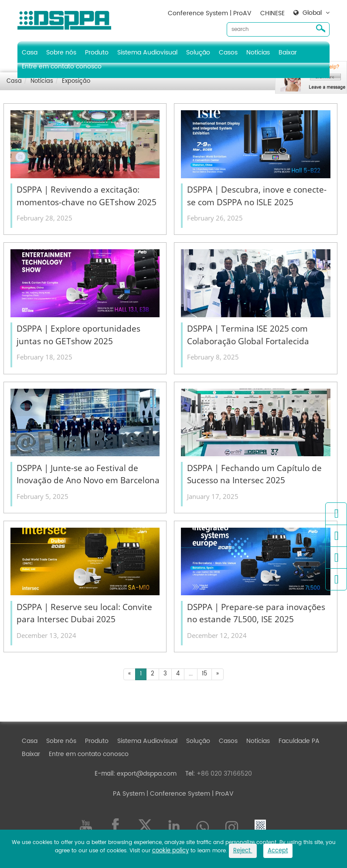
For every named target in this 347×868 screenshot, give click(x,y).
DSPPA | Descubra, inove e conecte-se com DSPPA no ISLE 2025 (257, 196)
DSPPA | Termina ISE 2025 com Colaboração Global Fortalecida (248, 335)
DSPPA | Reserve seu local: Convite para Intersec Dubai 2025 (84, 613)
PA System (129, 794)
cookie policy (170, 851)
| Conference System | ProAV (189, 794)
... (191, 674)
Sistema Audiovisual (147, 53)
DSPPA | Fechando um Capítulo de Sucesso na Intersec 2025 (254, 474)
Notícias (258, 53)
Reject (243, 851)
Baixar (288, 53)
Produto (97, 53)
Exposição (76, 81)
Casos (228, 53)
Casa (30, 53)
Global (312, 13)
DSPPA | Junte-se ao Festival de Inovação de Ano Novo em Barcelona (88, 474)
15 (204, 674)
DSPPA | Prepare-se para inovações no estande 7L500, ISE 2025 (256, 613)
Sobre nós (61, 53)
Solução (198, 53)
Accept (278, 851)
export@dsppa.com (147, 774)
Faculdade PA (299, 741)
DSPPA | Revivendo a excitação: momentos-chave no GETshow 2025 (87, 196)
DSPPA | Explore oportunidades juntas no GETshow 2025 (78, 335)
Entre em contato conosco (62, 66)
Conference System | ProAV (210, 13)
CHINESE (272, 13)
